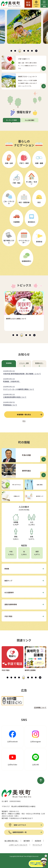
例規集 (7, 569)
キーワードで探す (12, 120)
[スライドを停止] (36, 51)
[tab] (11, 51)
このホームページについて (18, 845)
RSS (24, 421)
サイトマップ (37, 845)
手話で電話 (8, 616)
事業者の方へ (39, 363)
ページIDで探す (30, 120)
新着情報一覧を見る (24, 414)
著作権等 (27, 841)
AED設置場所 (9, 592)
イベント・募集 (24, 363)
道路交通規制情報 (11, 604)
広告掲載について (40, 707)
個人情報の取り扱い (11, 841)
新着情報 (9, 363)
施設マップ (8, 581)
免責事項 (38, 841)
